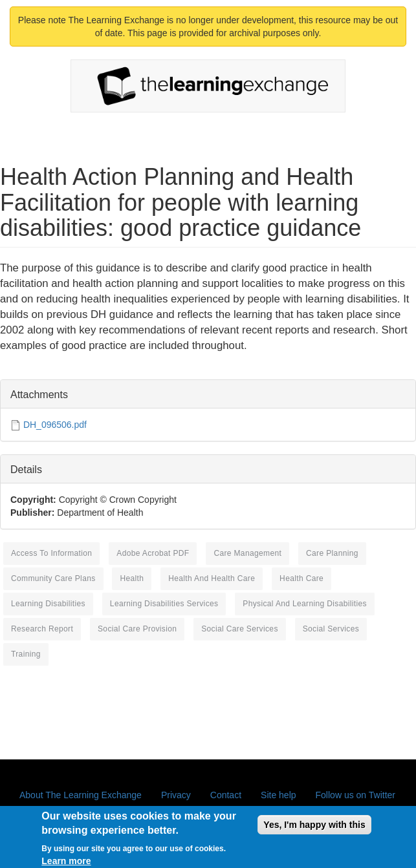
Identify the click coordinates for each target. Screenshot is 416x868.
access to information (51, 553)
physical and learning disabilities (305, 604)
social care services (240, 629)
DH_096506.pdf (55, 425)
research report (42, 629)
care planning (332, 553)
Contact (226, 795)
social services (331, 629)
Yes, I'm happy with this (314, 829)
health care (301, 578)
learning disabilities (48, 604)
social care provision (137, 629)
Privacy (176, 795)
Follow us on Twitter (356, 795)
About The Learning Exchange (81, 795)
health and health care (212, 578)
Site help (278, 795)
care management (247, 553)
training (26, 654)
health (132, 578)
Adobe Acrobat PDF (153, 553)
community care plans (53, 578)
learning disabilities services (164, 604)
